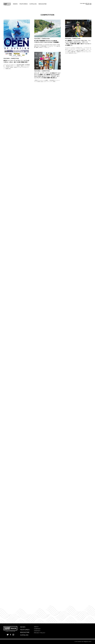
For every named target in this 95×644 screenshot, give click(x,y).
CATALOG (33, 4)
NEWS (15, 4)
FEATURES (24, 4)
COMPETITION (15, 58)
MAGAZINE (43, 4)
